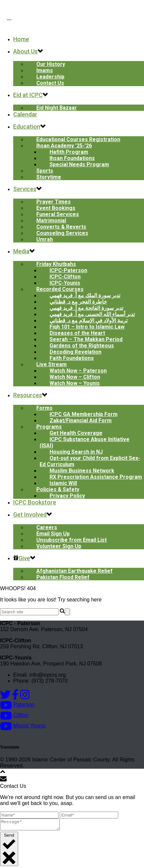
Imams (45, 70)
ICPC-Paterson (68, 270)
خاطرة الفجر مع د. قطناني (78, 302)
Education (27, 127)
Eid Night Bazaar (57, 108)
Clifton (14, 715)
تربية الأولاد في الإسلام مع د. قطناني (89, 321)
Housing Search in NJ (76, 452)
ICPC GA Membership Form (84, 414)
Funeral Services (58, 214)
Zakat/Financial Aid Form (81, 420)
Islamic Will (63, 483)
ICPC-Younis (65, 283)
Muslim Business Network (82, 471)
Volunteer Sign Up (59, 546)
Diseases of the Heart (77, 333)
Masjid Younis (23, 726)
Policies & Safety (58, 489)
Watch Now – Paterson (78, 371)
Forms (44, 408)
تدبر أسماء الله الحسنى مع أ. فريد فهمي (92, 314)
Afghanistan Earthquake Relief (74, 571)
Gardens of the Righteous (82, 346)
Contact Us (50, 83)
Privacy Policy (67, 496)
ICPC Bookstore (35, 502)
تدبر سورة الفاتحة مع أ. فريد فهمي (86, 308)
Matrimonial (51, 221)
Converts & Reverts (61, 227)
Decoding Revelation (75, 352)
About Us (25, 51)
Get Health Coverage (76, 433)
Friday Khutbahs (56, 264)
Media (21, 251)
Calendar (25, 114)
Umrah (45, 239)
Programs (49, 427)
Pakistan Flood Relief (63, 577)
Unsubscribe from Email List (72, 540)
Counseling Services (62, 233)
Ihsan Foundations (72, 158)
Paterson (17, 705)
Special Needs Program (79, 164)
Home (21, 39)
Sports (45, 171)
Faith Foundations (72, 358)
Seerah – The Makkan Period (86, 339)
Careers (47, 527)
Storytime (49, 177)
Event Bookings (56, 208)
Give (22, 558)
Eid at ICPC (28, 95)
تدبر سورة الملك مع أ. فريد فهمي (85, 295)
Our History (51, 64)
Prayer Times (54, 202)
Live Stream (52, 364)
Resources (28, 395)
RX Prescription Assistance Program (96, 477)
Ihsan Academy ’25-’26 (64, 146)
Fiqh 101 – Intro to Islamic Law (87, 327)
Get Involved (30, 514)
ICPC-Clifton (65, 277)
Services (25, 189)
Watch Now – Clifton (75, 377)
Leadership (50, 77)
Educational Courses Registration (78, 139)
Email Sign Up (53, 534)
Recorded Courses (60, 289)
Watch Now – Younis (75, 383)
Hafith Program (69, 152)
